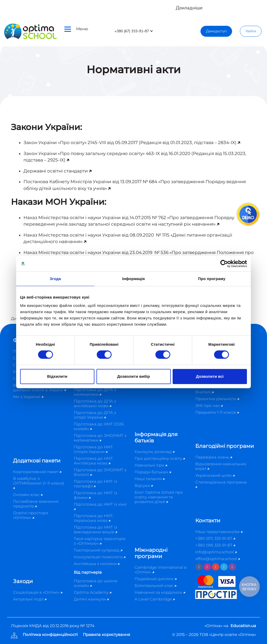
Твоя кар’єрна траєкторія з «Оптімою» (100, 541)
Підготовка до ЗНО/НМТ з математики (100, 438)
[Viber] (232, 567)
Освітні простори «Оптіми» (31, 515)
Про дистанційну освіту (160, 458)
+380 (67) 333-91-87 (215, 538)
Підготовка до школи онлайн (96, 583)
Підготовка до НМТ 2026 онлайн (99, 426)
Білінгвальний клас (155, 586)
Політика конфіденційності (50, 635)
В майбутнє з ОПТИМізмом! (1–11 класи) (39, 483)
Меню (76, 29)
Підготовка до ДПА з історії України (95, 415)
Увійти (251, 31)
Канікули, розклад (154, 452)
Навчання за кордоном (160, 592)
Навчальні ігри (151, 465)
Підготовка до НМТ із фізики (95, 495)
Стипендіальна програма (221, 484)
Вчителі (204, 392)
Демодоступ (216, 31)
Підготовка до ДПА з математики (95, 392)
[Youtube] (216, 567)
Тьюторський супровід (98, 550)
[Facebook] (199, 567)
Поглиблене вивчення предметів (36, 504)
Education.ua (243, 626)
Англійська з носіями (97, 564)
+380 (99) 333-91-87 (215, 545)
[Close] (259, 5)
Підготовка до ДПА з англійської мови (95, 403)
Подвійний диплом (156, 579)
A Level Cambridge (155, 599)
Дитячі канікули (91, 599)
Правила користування (107, 635)
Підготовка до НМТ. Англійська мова (94, 461)
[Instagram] (207, 567)
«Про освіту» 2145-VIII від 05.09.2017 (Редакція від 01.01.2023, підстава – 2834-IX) (147, 143)
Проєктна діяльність (217, 399)
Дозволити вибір (133, 376)
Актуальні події (30, 599)
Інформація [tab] (134, 279)
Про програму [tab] (212, 279)
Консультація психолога (100, 557)
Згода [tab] (55, 279)
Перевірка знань (214, 457)
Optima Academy (93, 592)
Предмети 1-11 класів (217, 412)
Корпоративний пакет (37, 472)
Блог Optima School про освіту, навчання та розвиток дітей (159, 497)
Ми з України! (28, 397)
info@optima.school (216, 552)
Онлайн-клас (28, 495)
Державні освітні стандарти (56, 171)
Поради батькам (153, 472)
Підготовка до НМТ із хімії (100, 506)
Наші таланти (150, 479)
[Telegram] (224, 567)
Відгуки (144, 485)
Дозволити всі (210, 376)
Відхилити (57, 376)
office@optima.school (218, 559)
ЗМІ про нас (209, 405)
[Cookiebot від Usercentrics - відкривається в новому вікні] (224, 264)
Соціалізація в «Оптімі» (38, 592)
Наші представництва (219, 532)
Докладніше (189, 8)
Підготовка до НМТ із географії (95, 484)
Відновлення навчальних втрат (221, 466)
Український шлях (215, 475)
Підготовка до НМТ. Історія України (94, 449)
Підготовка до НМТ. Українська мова (94, 518)
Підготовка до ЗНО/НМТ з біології (100, 472)
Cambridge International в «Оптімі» (160, 570)
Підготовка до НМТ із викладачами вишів (95, 530)
